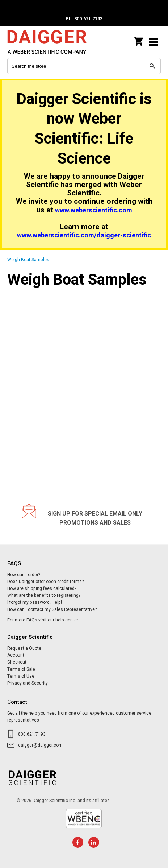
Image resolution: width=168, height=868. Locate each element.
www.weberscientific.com (94, 210)
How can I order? (24, 575)
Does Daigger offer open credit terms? (45, 582)
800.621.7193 (32, 734)
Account (16, 655)
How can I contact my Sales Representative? (52, 609)
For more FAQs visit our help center (43, 620)
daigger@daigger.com (40, 745)
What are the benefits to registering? (44, 595)
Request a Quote (24, 648)
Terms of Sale (21, 669)
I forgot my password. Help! (35, 602)
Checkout (17, 662)
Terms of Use (21, 676)
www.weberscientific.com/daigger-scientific (84, 235)
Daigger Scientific (54, 42)
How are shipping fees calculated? (42, 588)
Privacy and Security (28, 683)
